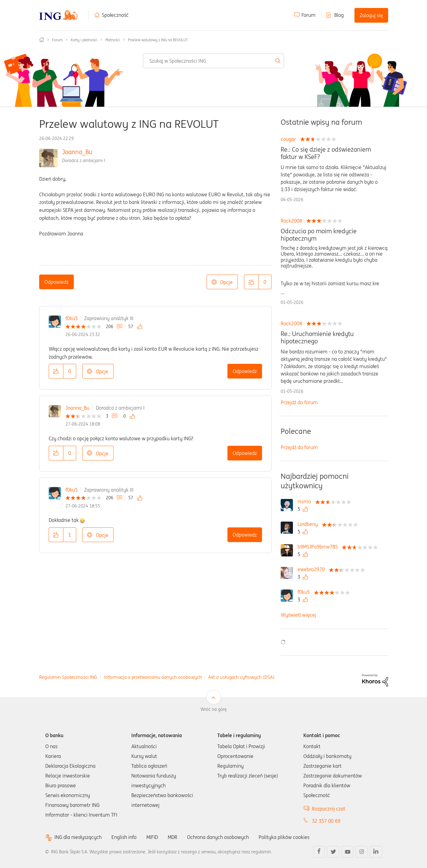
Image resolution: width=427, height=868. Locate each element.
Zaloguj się (371, 15)
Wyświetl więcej (298, 615)
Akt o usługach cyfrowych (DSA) (241, 677)
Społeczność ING (42, 40)
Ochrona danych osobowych (218, 837)
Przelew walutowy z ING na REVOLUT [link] (158, 40)
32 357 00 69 (326, 821)
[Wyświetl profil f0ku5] (305, 592)
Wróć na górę (214, 709)
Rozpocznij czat (329, 809)
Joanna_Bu (77, 152)
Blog (339, 15)
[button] (251, 282)
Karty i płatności (84, 40)
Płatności (113, 40)
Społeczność (115, 15)
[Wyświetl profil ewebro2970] (313, 569)
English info (124, 837)
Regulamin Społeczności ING (68, 677)
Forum (309, 15)
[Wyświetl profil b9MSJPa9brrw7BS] (319, 547)
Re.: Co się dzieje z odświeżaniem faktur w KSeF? (326, 153)
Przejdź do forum (299, 402)
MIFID (152, 837)
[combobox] (213, 61)
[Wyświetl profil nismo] (306, 501)
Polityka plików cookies (284, 837)
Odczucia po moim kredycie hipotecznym (319, 235)
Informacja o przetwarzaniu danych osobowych (153, 677)
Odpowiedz (56, 282)
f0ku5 (72, 318)
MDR (172, 837)
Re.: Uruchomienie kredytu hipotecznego (317, 338)
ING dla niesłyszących (78, 837)
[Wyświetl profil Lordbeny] (309, 524)
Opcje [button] (226, 282)
